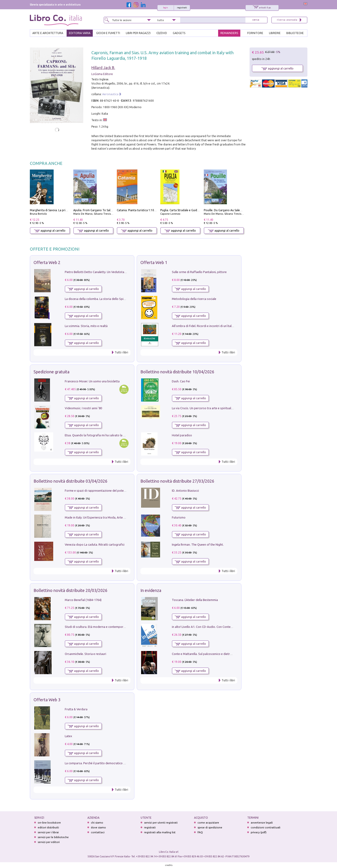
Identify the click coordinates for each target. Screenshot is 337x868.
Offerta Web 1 (154, 262)
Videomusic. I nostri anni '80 (83, 408)
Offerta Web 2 (47, 262)
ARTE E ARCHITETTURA (48, 33)
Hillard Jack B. (103, 68)
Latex (68, 736)
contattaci (98, 832)
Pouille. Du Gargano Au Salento (224, 210)
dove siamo (98, 827)
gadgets (179, 33)
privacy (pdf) (259, 832)
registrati (182, 8)
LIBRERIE (275, 33)
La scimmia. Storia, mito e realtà (86, 326)
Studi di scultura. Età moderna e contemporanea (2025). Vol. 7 (106, 627)
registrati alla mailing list (160, 832)
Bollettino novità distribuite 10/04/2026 (177, 372)
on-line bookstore (49, 822)
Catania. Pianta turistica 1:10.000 (138, 210)
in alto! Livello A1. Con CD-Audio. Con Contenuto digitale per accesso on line (223, 627)
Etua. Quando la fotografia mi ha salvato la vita (96, 435)
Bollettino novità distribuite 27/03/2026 (177, 481)
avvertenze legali (262, 822)
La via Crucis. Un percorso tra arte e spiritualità (203, 408)
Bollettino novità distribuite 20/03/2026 (70, 590)
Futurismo (179, 517)
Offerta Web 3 (47, 700)
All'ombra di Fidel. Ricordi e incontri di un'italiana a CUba (210, 326)
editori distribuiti (48, 827)
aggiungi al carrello (50, 231)
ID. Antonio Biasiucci (185, 491)
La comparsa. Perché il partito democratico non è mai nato (104, 763)
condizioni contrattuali (266, 827)
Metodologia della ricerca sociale (194, 299)
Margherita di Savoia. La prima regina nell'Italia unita (64, 210)
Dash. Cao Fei (181, 381)
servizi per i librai (48, 832)
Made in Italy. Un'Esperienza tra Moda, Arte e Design (100, 517)
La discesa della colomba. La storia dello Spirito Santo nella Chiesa (109, 299)
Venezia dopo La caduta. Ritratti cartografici (95, 544)
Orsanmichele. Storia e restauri (85, 654)
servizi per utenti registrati (161, 822)
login (165, 8)
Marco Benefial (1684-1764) (83, 600)
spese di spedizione (210, 827)
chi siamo (97, 822)
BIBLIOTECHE (295, 33)
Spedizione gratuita (51, 372)
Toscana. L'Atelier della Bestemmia (195, 600)
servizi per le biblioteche (53, 837)
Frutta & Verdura (76, 709)
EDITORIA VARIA (80, 33)
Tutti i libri (121, 352)
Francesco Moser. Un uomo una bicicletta (92, 381)
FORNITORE (255, 33)
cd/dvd (162, 33)
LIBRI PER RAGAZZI (138, 33)
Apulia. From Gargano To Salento (95, 210)
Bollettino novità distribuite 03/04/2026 (70, 481)
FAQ (200, 832)
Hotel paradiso (182, 435)
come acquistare (208, 822)
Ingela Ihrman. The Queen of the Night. (198, 544)
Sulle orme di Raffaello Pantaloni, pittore (199, 272)
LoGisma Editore (102, 74)
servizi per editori (49, 842)
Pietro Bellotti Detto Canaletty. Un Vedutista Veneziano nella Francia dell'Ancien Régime (124, 272)
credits (169, 865)
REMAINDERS (229, 33)
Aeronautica (110, 94)
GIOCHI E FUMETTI (108, 33)
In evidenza (151, 590)
